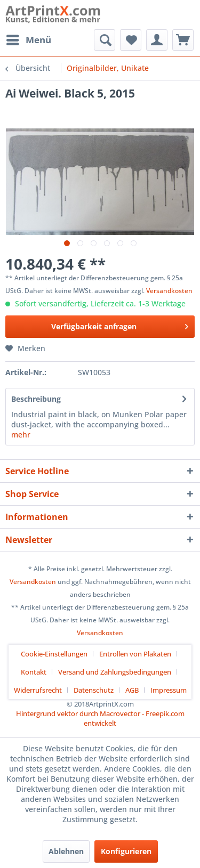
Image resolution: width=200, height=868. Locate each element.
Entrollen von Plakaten (135, 654)
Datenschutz (94, 690)
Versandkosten (169, 291)
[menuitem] (28, 40)
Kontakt (34, 672)
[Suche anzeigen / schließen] (105, 40)
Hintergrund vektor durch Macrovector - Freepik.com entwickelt (100, 718)
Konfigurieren (126, 851)
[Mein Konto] (157, 40)
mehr (21, 435)
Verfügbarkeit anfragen (120, 325)
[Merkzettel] (131, 40)
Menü (29, 39)
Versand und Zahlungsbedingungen (115, 672)
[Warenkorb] (183, 40)
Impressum (169, 690)
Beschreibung (36, 399)
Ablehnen (66, 851)
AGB (132, 690)
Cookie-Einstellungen (54, 654)
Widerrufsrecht (38, 690)
